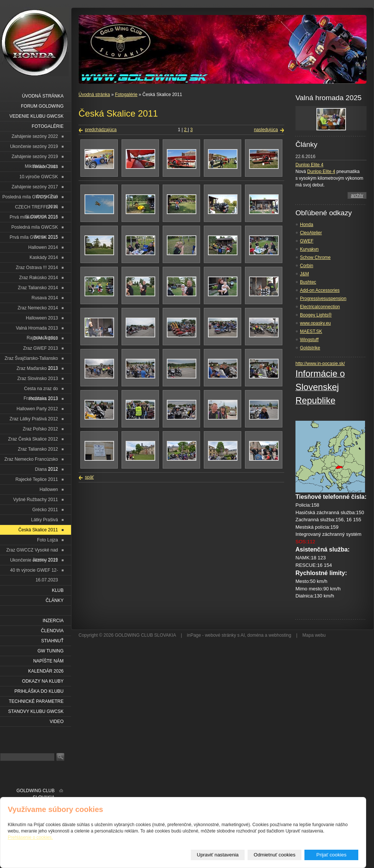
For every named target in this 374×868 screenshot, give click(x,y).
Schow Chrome (315, 257)
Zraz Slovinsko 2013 (38, 379)
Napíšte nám (48, 661)
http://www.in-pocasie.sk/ (320, 364)
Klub (58, 590)
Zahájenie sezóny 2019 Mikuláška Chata (35, 158)
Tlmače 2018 (45, 167)
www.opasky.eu (315, 323)
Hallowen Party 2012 (37, 409)
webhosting (280, 635)
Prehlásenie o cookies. (30, 837)
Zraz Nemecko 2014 (38, 308)
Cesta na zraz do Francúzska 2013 (41, 390)
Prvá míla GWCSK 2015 (34, 237)
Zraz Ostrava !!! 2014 (37, 268)
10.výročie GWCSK (39, 177)
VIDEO (57, 722)
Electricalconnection (320, 307)
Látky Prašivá (45, 520)
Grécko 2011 (45, 510)
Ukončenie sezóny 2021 (34, 560)
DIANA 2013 (46, 338)
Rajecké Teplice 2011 (37, 479)
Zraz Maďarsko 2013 (37, 368)
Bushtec (308, 282)
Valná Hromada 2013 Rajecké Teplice (37, 329)
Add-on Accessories (320, 290)
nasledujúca (266, 130)
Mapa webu (314, 635)
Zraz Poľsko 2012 (40, 429)
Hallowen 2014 (43, 247)
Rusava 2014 (45, 298)
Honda (306, 225)
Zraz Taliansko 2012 (38, 449)
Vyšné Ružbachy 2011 (36, 500)
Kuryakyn (309, 249)
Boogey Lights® (316, 315)
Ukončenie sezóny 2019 (34, 146)
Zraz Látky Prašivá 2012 (34, 419)
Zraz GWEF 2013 (41, 348)
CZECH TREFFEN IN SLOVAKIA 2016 (36, 208)
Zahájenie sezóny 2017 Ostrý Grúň (35, 188)
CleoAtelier (311, 233)
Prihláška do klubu (39, 691)
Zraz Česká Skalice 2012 (33, 439)
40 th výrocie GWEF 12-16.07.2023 (34, 572)
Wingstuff (309, 340)
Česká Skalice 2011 (38, 530)
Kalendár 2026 (46, 671)
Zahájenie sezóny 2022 (35, 136)
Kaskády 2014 (44, 257)
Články (55, 600)
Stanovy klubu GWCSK (36, 711)
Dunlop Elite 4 (309, 165)
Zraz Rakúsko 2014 (39, 278)
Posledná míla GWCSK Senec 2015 (35, 228)
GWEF (307, 241)
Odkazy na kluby (43, 681)
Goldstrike (310, 348)
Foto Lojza (47, 540)
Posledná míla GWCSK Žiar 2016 (30, 198)
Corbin (306, 266)
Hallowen (49, 489)
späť (89, 477)
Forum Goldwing (42, 106)
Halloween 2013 (42, 318)
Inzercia (53, 621)
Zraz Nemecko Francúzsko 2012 (31, 461)
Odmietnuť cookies (275, 855)
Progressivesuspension (323, 299)
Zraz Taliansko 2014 (38, 288)
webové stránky (220, 635)
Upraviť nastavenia (218, 855)
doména (255, 635)
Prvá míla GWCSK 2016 (34, 217)
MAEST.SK (311, 331)
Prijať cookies (332, 855)
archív (357, 195)
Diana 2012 (47, 469)
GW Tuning (50, 651)
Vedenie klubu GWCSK (36, 116)
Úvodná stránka (94, 95)
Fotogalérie (126, 95)
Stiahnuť (52, 641)
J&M (304, 274)
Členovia (52, 631)
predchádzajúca (101, 130)
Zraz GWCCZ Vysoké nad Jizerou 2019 (32, 551)
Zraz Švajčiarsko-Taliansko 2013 (31, 360)
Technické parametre (36, 701)
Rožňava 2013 (44, 399)
